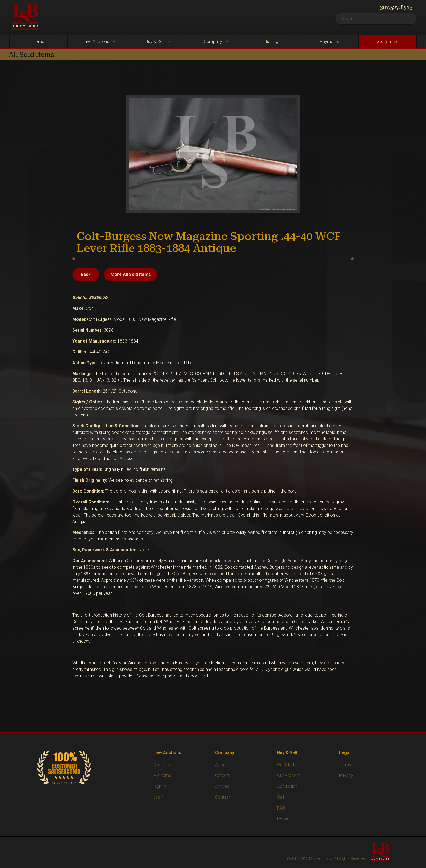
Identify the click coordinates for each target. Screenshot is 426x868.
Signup (160, 786)
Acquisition (287, 786)
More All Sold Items (131, 274)
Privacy (346, 775)
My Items (162, 775)
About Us (224, 765)
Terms (345, 765)
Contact (223, 797)
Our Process (289, 775)
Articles (222, 786)
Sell (281, 797)
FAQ (281, 808)
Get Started (288, 765)
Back (86, 274)
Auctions (162, 765)
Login (158, 797)
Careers (223, 775)
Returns (284, 819)
